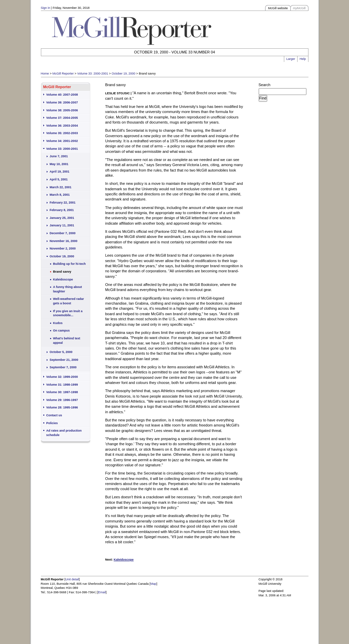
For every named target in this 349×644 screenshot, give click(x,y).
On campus (62, 331)
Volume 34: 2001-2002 (62, 141)
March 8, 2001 (60, 195)
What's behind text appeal (67, 341)
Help (303, 59)
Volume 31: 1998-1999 (62, 385)
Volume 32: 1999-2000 (62, 377)
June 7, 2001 (59, 156)
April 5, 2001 (59, 179)
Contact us (54, 415)
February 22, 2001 (63, 203)
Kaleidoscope (63, 279)
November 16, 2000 (64, 241)
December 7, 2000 (63, 233)
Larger (291, 59)
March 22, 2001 (61, 187)
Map (153, 584)
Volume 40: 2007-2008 (62, 95)
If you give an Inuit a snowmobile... (68, 313)
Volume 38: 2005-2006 (62, 110)
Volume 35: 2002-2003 (62, 133)
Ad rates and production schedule (64, 433)
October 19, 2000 (123, 74)
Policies (52, 423)
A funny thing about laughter (68, 289)
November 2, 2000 (63, 248)
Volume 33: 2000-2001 (93, 74)
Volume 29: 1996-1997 (62, 400)
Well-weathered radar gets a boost (69, 301)
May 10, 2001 (59, 164)
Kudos (58, 323)
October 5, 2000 (61, 352)
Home (45, 74)
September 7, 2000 (63, 367)
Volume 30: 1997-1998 (62, 392)
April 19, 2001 (60, 172)
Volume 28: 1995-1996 (62, 407)
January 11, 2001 (62, 225)
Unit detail (72, 579)
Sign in (46, 8)
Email (102, 592)
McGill (299, 8)
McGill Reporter (63, 74)
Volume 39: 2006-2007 (62, 102)
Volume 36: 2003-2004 (62, 126)
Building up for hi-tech (70, 264)
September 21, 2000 (64, 360)
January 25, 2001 (62, 218)
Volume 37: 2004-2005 (62, 118)
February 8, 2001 (62, 210)
